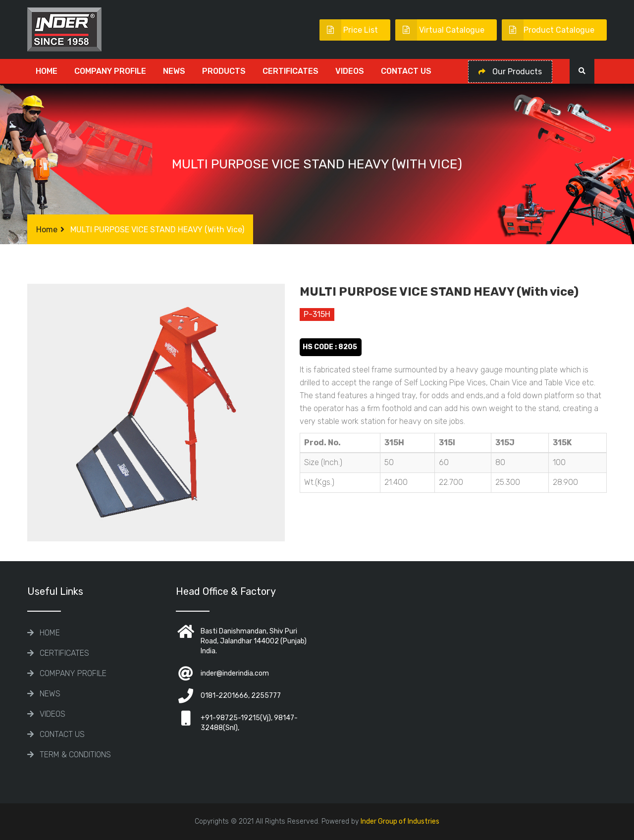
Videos (350, 71)
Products (224, 71)
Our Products (510, 72)
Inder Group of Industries (400, 821)
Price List (349, 30)
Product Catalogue (548, 30)
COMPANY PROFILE (110, 71)
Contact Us (406, 71)
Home (47, 71)
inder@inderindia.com (235, 673)
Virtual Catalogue (440, 30)
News (174, 71)
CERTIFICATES (291, 71)
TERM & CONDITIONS (75, 755)
